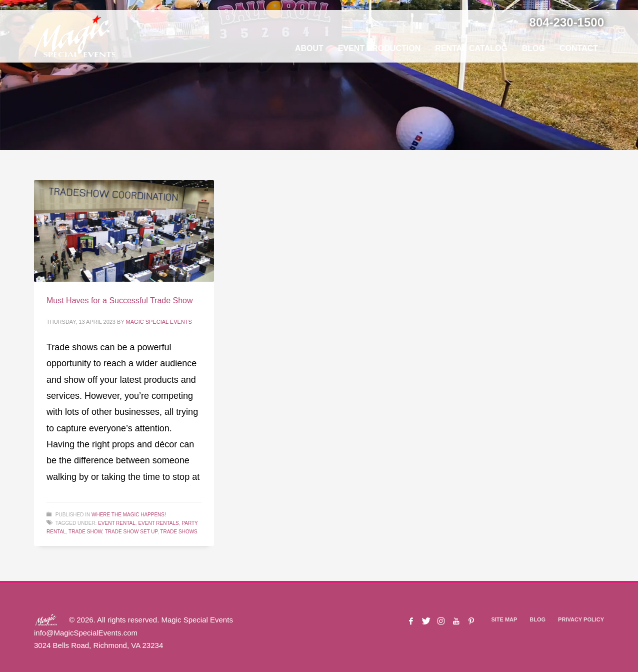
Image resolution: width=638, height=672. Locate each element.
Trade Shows (178, 532)
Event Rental (117, 523)
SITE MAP (504, 619)
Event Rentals (158, 523)
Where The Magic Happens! (129, 515)
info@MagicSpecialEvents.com (86, 633)
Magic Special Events (159, 322)
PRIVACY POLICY (581, 619)
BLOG (537, 619)
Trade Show (85, 532)
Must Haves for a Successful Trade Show (120, 300)
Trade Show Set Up (131, 532)
